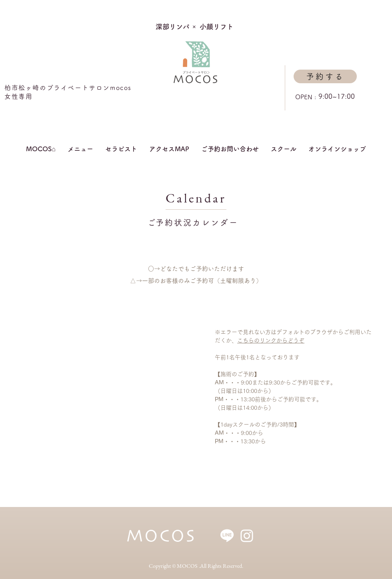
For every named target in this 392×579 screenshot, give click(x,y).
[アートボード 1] (227, 536)
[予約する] (325, 76)
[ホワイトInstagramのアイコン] (247, 536)
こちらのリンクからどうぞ (271, 341)
